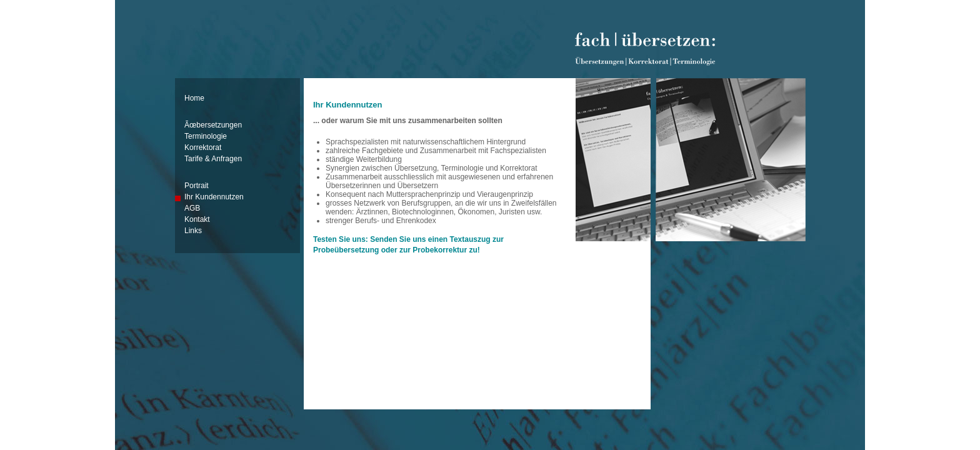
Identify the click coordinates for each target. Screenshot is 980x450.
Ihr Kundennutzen (214, 197)
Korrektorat (203, 147)
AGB (192, 208)
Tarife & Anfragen (213, 159)
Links (193, 231)
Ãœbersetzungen (213, 125)
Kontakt (197, 219)
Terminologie (206, 136)
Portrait (197, 186)
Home (194, 98)
